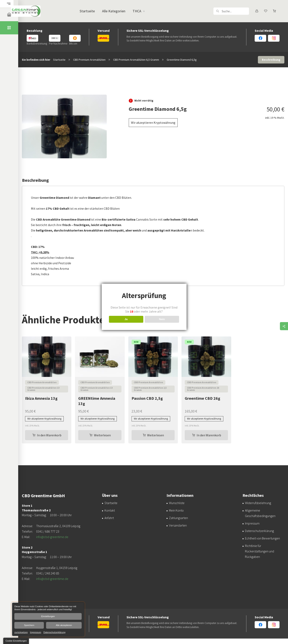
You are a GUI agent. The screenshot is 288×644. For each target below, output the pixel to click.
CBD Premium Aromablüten (89, 60)
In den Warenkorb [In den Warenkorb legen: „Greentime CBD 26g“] (209, 435)
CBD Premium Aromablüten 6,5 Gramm (136, 60)
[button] (217, 11)
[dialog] (48, 619)
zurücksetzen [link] (21, 632)
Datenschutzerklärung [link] (54, 632)
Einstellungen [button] (48, 616)
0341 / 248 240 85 (48, 573)
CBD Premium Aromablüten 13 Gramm (43, 389)
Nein (162, 319)
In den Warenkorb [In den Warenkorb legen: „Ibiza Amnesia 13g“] (49, 435)
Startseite (59, 60)
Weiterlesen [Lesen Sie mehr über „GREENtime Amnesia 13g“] (102, 435)
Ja (126, 319)
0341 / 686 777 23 (48, 531)
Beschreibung (271, 60)
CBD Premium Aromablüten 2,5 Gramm (150, 389)
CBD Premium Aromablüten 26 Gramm (203, 389)
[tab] (271, 60)
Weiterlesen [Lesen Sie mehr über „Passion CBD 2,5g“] (156, 435)
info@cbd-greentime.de (52, 537)
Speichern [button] (29, 625)
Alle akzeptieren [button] (64, 625)
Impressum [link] (35, 632)
